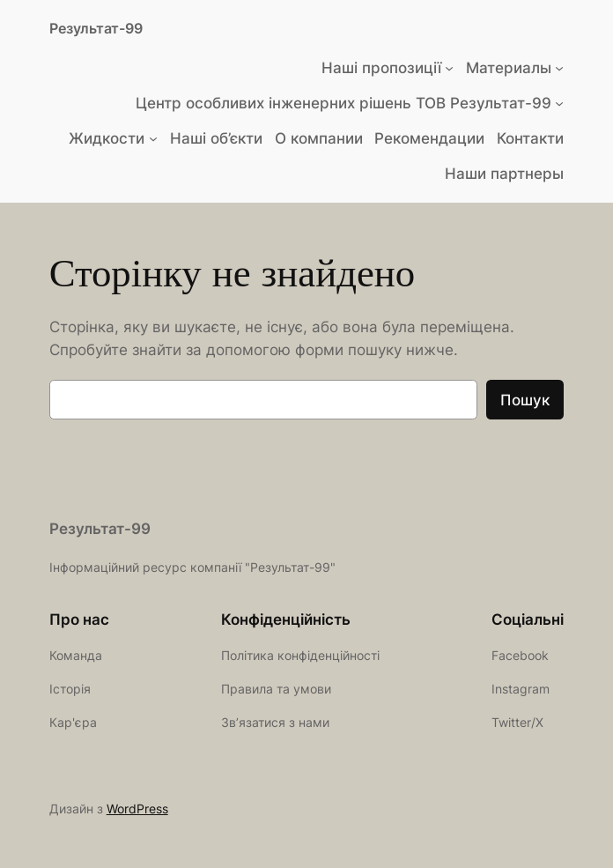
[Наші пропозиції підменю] (449, 68)
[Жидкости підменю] (153, 138)
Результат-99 (96, 28)
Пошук (525, 400)
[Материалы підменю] (559, 68)
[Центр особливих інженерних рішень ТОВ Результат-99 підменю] (559, 103)
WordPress (137, 809)
